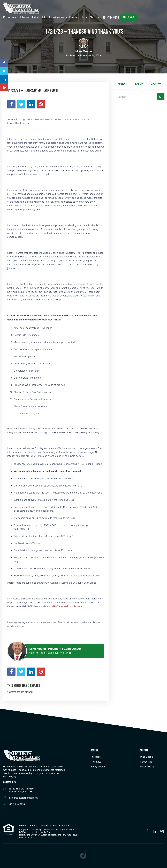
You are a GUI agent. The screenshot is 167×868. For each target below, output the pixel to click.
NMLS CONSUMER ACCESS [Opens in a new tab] (55, 826)
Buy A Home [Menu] (10, 17)
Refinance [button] (96, 762)
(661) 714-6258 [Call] (110, 17)
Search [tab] (122, 84)
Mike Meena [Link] (146, 757)
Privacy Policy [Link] (147, 767)
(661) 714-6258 (62, 653)
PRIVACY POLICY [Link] (29, 826)
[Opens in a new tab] (4, 63)
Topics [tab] (139, 84)
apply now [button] (129, 17)
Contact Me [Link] (146, 762)
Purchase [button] (96, 757)
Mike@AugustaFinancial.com (67, 606)
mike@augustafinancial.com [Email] (23, 798)
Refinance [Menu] (25, 17)
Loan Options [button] (57, 17)
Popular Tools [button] (77, 17)
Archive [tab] (156, 84)
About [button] (93, 17)
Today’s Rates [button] (40, 17)
